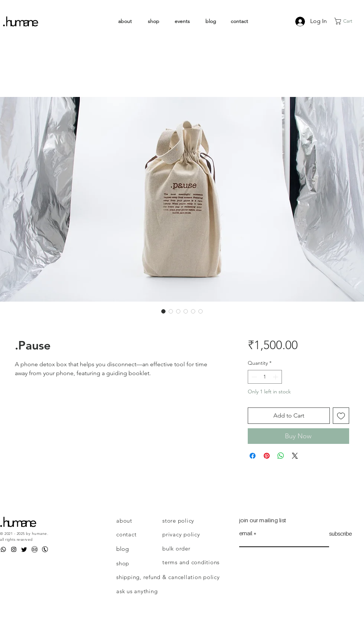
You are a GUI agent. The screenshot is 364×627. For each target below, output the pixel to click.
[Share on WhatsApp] (281, 456)
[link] (347, 21)
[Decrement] (253, 377)
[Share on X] (295, 456)
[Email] (35, 549)
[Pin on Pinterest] (267, 456)
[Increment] (276, 377)
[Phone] (45, 549)
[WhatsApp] (3, 549)
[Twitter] (24, 549)
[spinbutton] (265, 377)
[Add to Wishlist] (341, 416)
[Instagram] (14, 549)
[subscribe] (340, 534)
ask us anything (137, 591)
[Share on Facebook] (253, 456)
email (246, 533)
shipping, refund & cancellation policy (168, 577)
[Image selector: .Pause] (163, 311)
